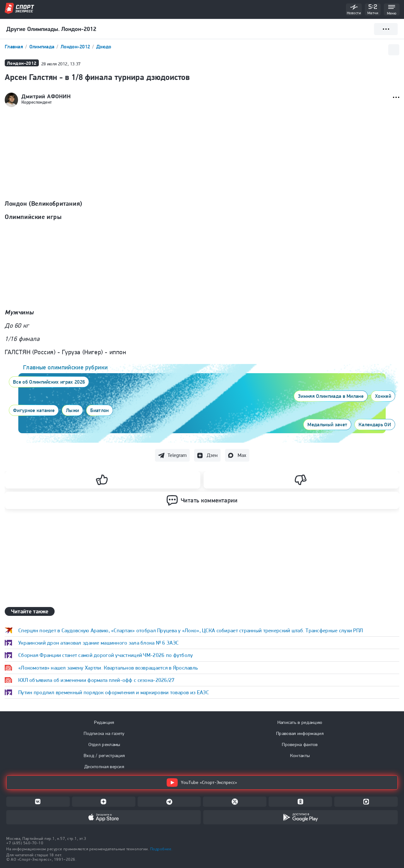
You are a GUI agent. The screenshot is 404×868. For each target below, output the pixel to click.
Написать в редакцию (300, 722)
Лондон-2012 (76, 47)
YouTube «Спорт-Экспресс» (202, 783)
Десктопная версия (104, 767)
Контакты (300, 756)
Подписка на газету (104, 733)
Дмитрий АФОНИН (46, 96)
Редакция (104, 722)
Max (242, 455)
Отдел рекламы (104, 744)
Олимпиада (43, 47)
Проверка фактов (300, 744)
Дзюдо (104, 47)
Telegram (177, 455)
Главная (15, 47)
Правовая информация (300, 733)
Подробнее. (161, 849)
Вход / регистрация (104, 756)
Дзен (212, 455)
